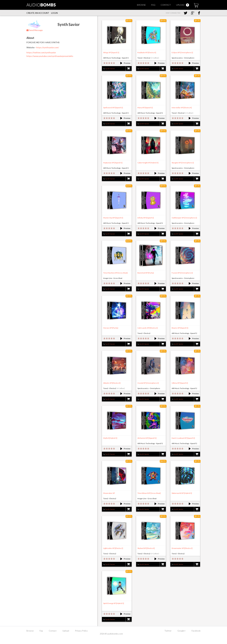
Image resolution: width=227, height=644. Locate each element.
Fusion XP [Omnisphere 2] (182, 273)
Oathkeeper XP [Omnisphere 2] (184, 218)
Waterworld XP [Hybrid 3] (182, 493)
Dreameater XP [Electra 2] (182, 548)
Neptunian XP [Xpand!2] (113, 163)
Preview (124, 63)
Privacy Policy (81, 631)
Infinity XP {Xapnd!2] (146, 218)
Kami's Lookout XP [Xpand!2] (183, 438)
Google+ (182, 631)
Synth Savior (110, 69)
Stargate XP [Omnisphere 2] (183, 163)
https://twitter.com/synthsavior (41, 52)
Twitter (168, 631)
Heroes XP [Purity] (111, 328)
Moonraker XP (109, 493)
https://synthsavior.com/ (48, 47)
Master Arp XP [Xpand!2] (113, 218)
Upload (183, 5)
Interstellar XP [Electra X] (182, 108)
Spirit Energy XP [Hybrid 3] (114, 603)
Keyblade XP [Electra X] (147, 52)
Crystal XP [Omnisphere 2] (148, 383)
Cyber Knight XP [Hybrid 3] (148, 163)
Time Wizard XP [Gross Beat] (149, 493)
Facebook (196, 631)
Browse (141, 5)
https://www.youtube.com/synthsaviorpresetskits (50, 56)
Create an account (38, 13)
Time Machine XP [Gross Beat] (115, 273)
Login (54, 13)
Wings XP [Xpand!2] (111, 52)
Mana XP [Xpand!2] (145, 108)
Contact (166, 5)
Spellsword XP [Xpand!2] (113, 108)
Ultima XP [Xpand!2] (180, 383)
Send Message (35, 30)
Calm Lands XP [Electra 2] (148, 328)
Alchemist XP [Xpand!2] (147, 438)
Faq (153, 5)
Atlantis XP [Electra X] (112, 383)
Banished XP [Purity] (146, 273)
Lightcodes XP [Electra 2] (113, 548)
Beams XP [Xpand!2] (180, 328)
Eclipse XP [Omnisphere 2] (182, 52)
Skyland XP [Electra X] (146, 548)
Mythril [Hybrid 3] (110, 438)
